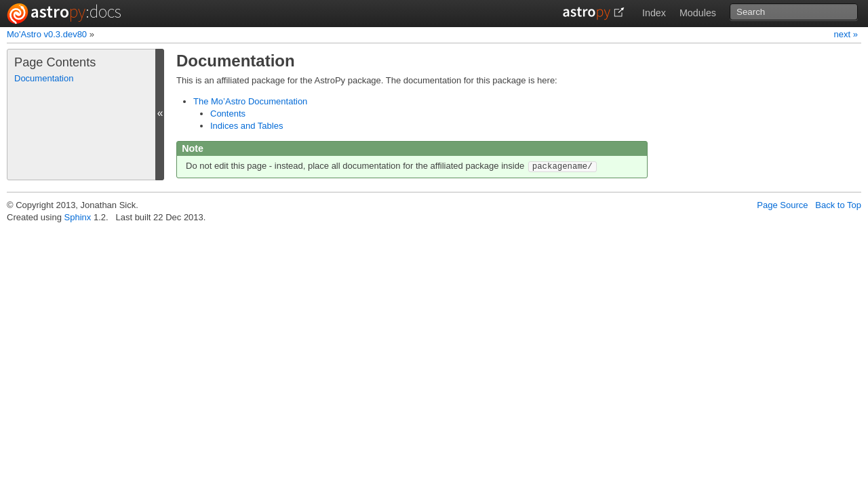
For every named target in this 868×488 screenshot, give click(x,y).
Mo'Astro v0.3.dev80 (47, 34)
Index (654, 13)
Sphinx (78, 217)
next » (846, 34)
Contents (228, 114)
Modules (698, 13)
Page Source (782, 205)
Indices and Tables (246, 126)
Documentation (44, 78)
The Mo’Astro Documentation (250, 101)
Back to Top (838, 205)
